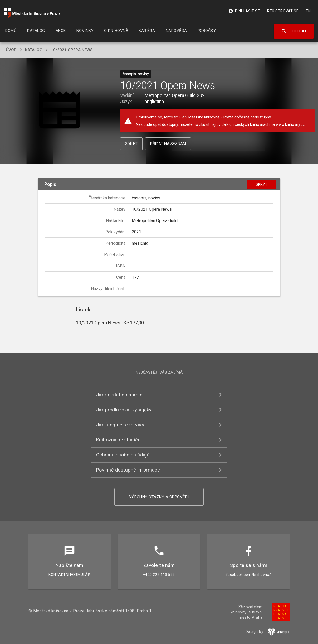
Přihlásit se (244, 11)
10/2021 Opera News (72, 50)
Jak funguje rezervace (121, 425)
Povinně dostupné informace (128, 470)
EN (308, 11)
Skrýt (262, 184)
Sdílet (131, 144)
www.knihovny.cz (290, 124)
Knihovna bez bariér (118, 440)
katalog (34, 50)
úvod (11, 50)
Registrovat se (283, 11)
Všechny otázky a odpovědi (159, 497)
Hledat (294, 31)
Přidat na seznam (168, 144)
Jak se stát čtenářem (119, 395)
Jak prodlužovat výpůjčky (124, 410)
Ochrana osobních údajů (123, 455)
